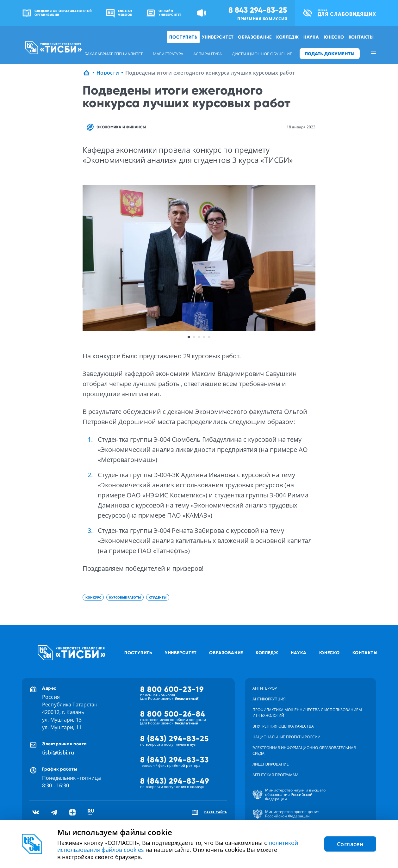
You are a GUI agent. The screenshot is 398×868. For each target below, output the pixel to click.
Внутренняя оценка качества (283, 726)
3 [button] (199, 337)
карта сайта (215, 812)
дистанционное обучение (262, 54)
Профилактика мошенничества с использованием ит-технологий (307, 713)
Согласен (350, 844)
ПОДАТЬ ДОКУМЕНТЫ (330, 54)
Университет (218, 37)
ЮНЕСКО (334, 37)
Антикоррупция (269, 699)
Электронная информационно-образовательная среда (304, 751)
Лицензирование (271, 764)
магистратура (168, 54)
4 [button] (204, 337)
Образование (255, 37)
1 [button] (189, 337)
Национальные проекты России (286, 737)
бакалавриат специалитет (114, 54)
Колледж (288, 37)
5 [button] (209, 337)
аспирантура (208, 54)
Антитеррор (265, 688)
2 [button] (194, 337)
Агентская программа (276, 775)
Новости (108, 73)
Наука (311, 37)
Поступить (183, 37)
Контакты (361, 37)
